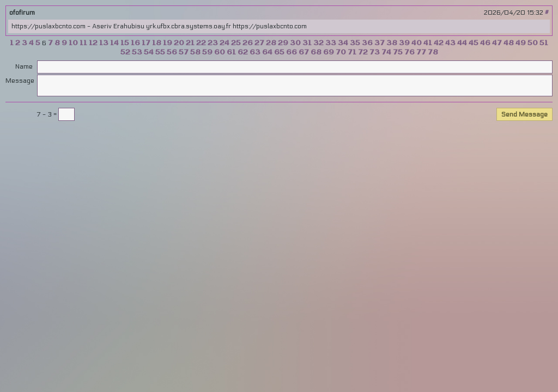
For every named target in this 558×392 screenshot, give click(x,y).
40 (417, 43)
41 (428, 43)
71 (352, 53)
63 (255, 53)
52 (125, 53)
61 (231, 53)
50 (533, 43)
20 (179, 43)
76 (410, 53)
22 (201, 43)
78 (433, 53)
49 (521, 43)
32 (319, 43)
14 (114, 43)
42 (439, 43)
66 (292, 53)
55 (160, 53)
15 (125, 43)
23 (213, 43)
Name (24, 66)
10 (73, 43)
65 (279, 53)
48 (509, 43)
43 (450, 43)
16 (135, 43)
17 (146, 43)
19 (168, 43)
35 (355, 43)
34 (343, 43)
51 (544, 43)
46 (485, 43)
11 (83, 43)
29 (283, 43)
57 (184, 53)
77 (421, 53)
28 (271, 43)
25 (236, 43)
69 (329, 53)
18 (157, 43)
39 (404, 43)
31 (307, 43)
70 (341, 53)
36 (367, 43)
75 (398, 53)
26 (248, 43)
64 (267, 53)
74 (386, 53)
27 (259, 43)
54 (149, 53)
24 (225, 43)
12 (93, 43)
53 (137, 53)
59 (207, 53)
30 (295, 43)
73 (375, 53)
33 (331, 43)
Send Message (524, 114)
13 (104, 43)
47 (497, 43)
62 (243, 53)
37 (380, 43)
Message (19, 81)
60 (220, 53)
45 (474, 43)
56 (172, 53)
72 (363, 53)
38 (392, 43)
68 (316, 53)
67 (304, 53)
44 (462, 43)
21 (190, 43)
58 (195, 53)
